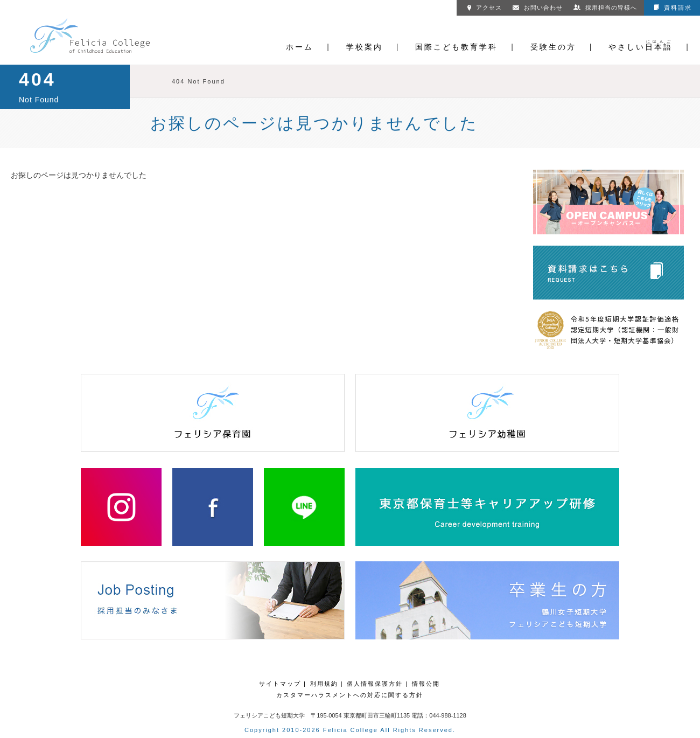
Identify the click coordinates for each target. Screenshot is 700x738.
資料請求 (673, 7)
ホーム (300, 47)
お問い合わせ (538, 7)
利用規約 (324, 684)
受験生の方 (553, 47)
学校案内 (365, 47)
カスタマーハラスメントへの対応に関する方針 (350, 695)
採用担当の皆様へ (605, 7)
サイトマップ (280, 684)
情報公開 (426, 684)
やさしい (640, 47)
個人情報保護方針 (375, 684)
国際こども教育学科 (456, 47)
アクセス (485, 7)
